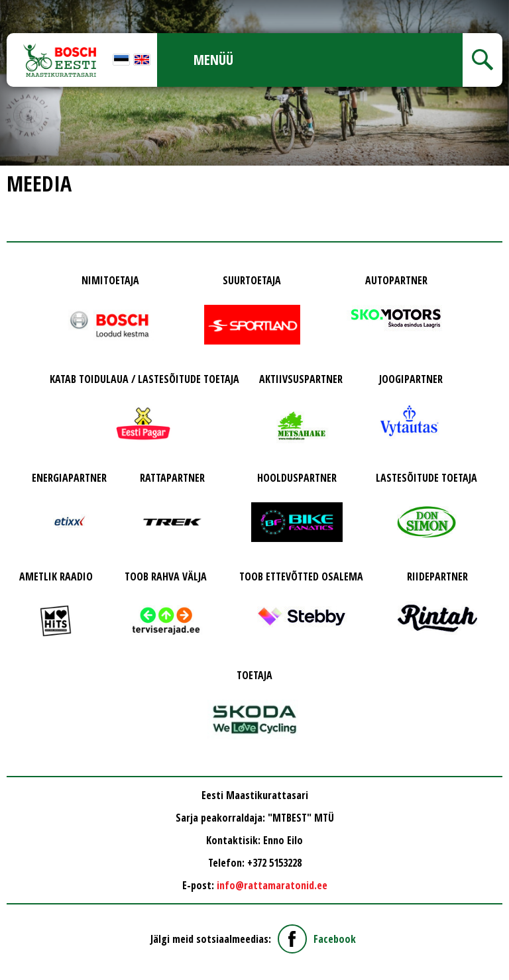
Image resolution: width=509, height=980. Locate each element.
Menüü (213, 60)
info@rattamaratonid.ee (272, 885)
